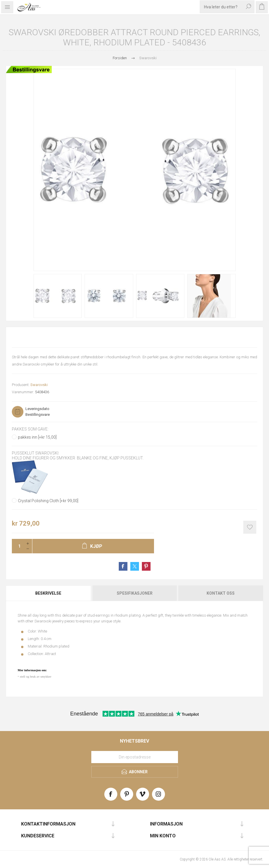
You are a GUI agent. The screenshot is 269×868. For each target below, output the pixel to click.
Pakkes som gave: (30, 429)
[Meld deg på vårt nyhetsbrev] (135, 757)
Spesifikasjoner (135, 593)
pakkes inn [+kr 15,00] (37, 437)
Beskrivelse (48, 593)
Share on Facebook (123, 566)
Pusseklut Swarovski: (36, 453)
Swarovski (39, 385)
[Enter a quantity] (18, 546)
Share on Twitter (135, 566)
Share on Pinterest (146, 566)
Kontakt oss (221, 593)
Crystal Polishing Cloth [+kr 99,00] (48, 501)
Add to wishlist (250, 527)
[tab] (49, 593)
